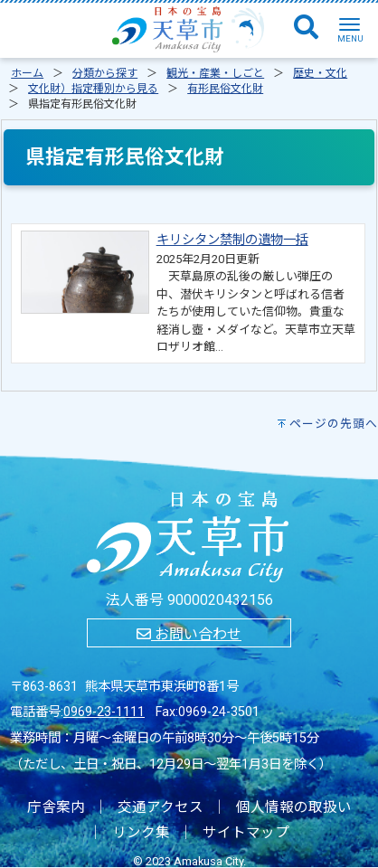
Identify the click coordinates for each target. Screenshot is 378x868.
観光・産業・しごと (215, 73)
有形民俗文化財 (225, 89)
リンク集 (141, 833)
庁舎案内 (56, 807)
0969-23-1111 (104, 712)
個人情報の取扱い (294, 807)
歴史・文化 (320, 73)
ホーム (27, 73)
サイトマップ (246, 833)
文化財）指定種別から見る (93, 89)
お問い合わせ (189, 634)
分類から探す (105, 73)
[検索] (306, 28)
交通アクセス (161, 807)
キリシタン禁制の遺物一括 (232, 240)
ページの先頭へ (334, 424)
